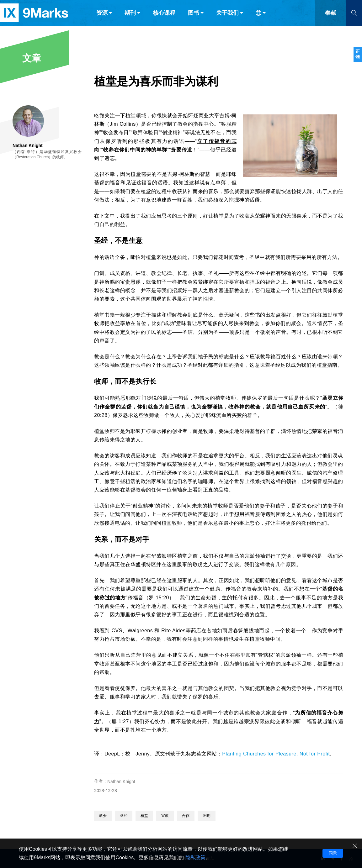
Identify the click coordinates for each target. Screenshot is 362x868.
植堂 (144, 816)
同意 (333, 853)
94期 (207, 816)
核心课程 (164, 18)
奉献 (331, 18)
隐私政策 (195, 857)
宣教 (165, 816)
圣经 (124, 816)
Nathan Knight (121, 781)
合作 (186, 816)
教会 (103, 816)
